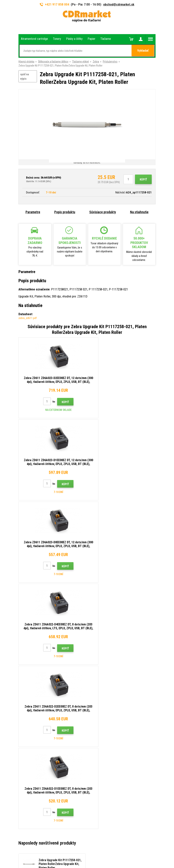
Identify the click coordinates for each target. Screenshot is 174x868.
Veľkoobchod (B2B (100, 701)
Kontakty (95, 684)
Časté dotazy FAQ (100, 706)
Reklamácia (96, 712)
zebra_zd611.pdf (28, 318)
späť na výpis (25, 77)
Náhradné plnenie (99, 740)
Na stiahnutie (139, 212)
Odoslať (148, 658)
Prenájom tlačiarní (100, 734)
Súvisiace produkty (103, 212)
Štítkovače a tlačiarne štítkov (53, 62)
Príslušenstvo (110, 62)
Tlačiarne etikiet (81, 62)
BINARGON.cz (99, 850)
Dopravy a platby (99, 695)
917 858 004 (35, 685)
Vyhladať (143, 51)
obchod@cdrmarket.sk (119, 4)
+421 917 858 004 (55, 4)
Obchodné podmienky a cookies (107, 717)
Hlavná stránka (26, 62)
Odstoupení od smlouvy (103, 746)
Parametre (33, 212)
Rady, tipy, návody (99, 689)
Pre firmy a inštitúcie (101, 729)
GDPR (93, 723)
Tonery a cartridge (102, 863)
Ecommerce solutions (80, 850)
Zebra (96, 62)
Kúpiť (143, 180)
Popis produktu (65, 212)
